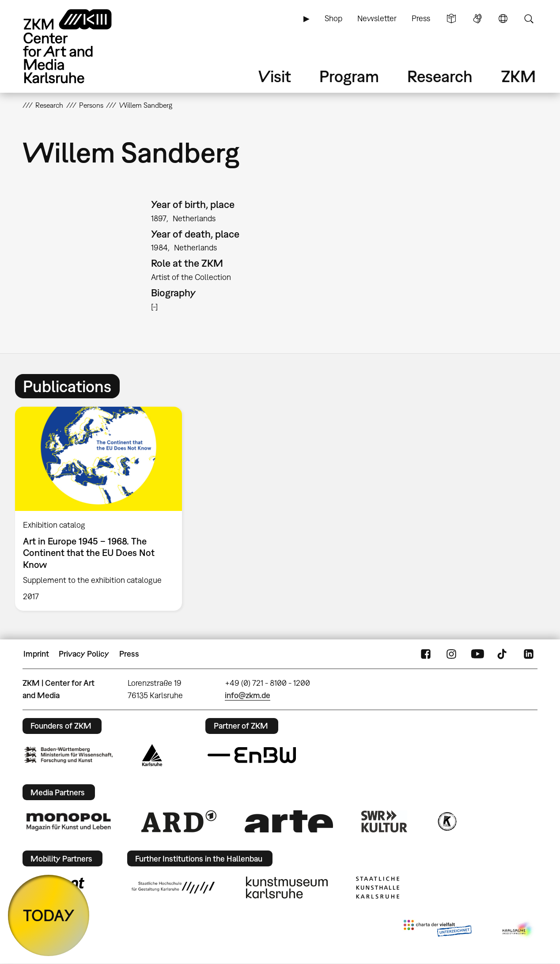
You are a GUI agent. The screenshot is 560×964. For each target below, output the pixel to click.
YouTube (477, 654)
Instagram (451, 654)
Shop (333, 18)
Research (440, 76)
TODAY (49, 915)
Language (503, 19)
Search (529, 19)
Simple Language (451, 19)
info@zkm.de (248, 695)
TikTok (503, 654)
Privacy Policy (84, 654)
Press (421, 18)
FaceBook (426, 654)
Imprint (36, 654)
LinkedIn (529, 654)
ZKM (518, 76)
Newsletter (377, 18)
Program (349, 76)
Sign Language (477, 19)
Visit (275, 76)
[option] (102, 509)
